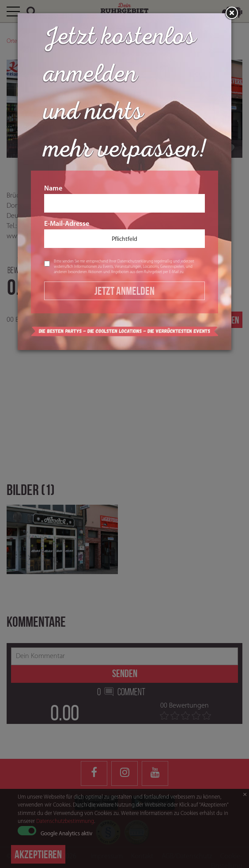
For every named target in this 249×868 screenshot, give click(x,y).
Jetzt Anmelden (124, 291)
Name (124, 199)
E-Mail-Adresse (124, 234)
